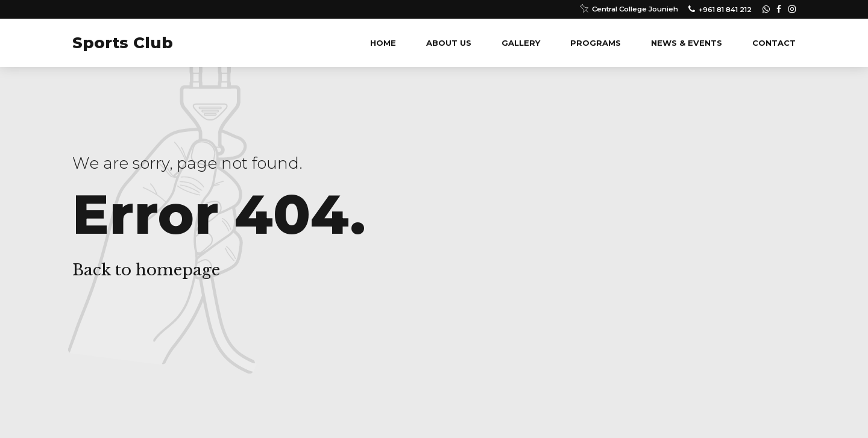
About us (449, 43)
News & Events (687, 43)
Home (383, 43)
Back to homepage (146, 270)
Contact (774, 43)
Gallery (521, 43)
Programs (596, 43)
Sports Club (123, 43)
